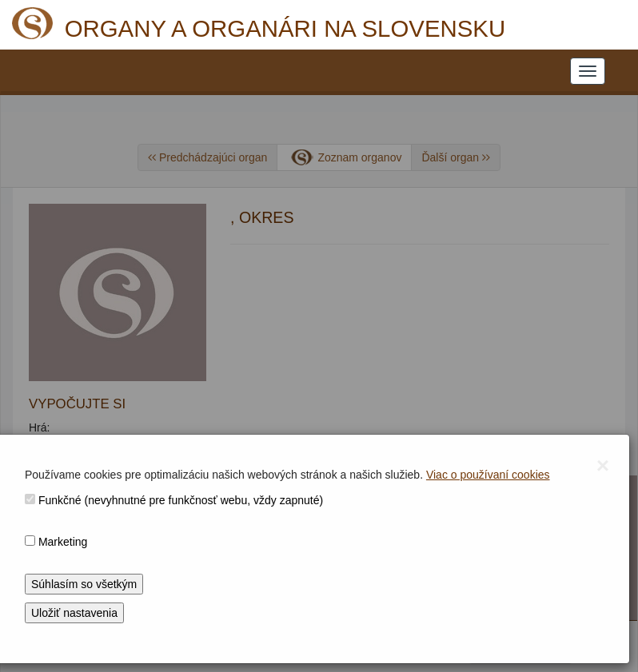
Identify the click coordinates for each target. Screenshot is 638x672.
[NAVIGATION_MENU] (588, 71)
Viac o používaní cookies (488, 475)
